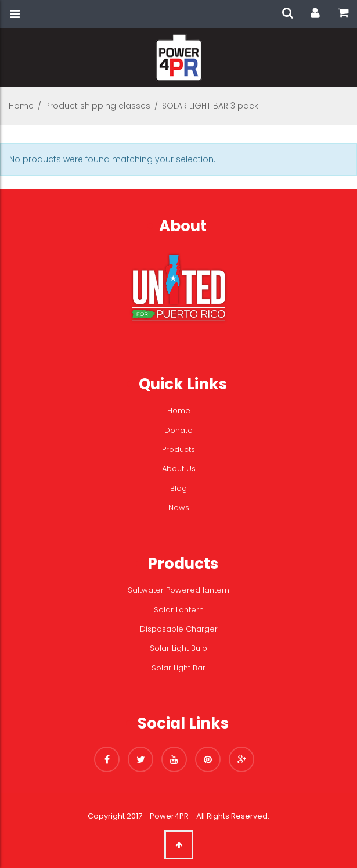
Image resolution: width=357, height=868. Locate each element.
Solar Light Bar (178, 668)
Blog (178, 488)
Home (21, 106)
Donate (178, 430)
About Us (179, 469)
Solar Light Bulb (178, 648)
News (179, 507)
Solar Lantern (179, 610)
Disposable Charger (179, 629)
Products (178, 449)
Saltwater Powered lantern (178, 590)
